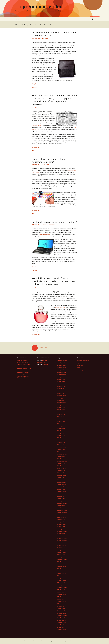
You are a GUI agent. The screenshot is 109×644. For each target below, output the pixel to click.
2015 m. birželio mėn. (61, 592)
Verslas (45, 107)
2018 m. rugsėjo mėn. (61, 501)
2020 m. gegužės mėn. (62, 461)
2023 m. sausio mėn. (61, 386)
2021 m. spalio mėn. (61, 421)
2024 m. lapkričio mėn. (62, 365)
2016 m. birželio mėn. (61, 564)
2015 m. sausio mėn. (61, 604)
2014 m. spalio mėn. (61, 611)
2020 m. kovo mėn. (61, 466)
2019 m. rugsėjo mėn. (61, 480)
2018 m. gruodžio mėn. (62, 496)
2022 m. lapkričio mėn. (62, 391)
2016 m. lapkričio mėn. (62, 552)
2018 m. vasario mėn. (61, 517)
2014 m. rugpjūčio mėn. (62, 615)
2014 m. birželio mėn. (61, 620)
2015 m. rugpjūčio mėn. (62, 587)
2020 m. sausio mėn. (61, 470)
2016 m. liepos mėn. (61, 562)
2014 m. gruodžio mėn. (62, 606)
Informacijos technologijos (49, 225)
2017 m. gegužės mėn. (62, 538)
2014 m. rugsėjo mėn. (61, 613)
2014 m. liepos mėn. (61, 618)
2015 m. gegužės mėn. (62, 594)
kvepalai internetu (60, 307)
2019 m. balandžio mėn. (62, 489)
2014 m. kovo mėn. (61, 627)
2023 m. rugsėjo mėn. (61, 372)
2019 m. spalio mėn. (61, 477)
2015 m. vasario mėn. (61, 601)
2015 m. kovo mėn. (61, 599)
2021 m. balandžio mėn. (62, 435)
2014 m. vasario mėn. (61, 630)
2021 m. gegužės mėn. (62, 433)
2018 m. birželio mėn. (61, 508)
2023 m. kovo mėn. (61, 382)
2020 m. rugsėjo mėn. (61, 452)
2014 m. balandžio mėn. (62, 625)
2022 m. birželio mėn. (61, 403)
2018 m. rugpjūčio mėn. (62, 503)
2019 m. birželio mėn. (61, 485)
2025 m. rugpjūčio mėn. (62, 361)
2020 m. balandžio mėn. (62, 463)
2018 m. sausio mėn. (61, 520)
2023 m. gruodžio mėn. (62, 370)
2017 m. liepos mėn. (61, 534)
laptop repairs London (44, 234)
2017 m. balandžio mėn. (62, 541)
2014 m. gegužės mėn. (62, 622)
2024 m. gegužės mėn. (62, 368)
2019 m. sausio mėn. (61, 494)
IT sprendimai (46, 165)
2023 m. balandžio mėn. (62, 379)
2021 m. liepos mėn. (61, 428)
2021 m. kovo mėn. (61, 438)
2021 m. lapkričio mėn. (62, 419)
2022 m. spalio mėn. (61, 393)
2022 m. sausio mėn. (61, 414)
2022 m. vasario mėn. (61, 412)
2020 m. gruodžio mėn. (62, 445)
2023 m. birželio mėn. (61, 375)
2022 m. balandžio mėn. (62, 407)
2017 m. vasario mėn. (61, 545)
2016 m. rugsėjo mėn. (61, 557)
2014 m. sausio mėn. (61, 632)
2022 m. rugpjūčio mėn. (62, 398)
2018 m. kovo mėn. (61, 515)
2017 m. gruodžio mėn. (62, 522)
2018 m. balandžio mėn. (62, 513)
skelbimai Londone (37, 126)
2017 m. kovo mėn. (61, 543)
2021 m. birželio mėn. (61, 431)
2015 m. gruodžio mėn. (62, 578)
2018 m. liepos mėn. (61, 506)
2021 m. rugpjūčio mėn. (62, 426)
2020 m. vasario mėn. (61, 468)
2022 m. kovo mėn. (61, 410)
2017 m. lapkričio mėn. (62, 524)
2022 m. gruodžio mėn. (62, 389)
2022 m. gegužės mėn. (62, 405)
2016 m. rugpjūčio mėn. (62, 559)
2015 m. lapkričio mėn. (62, 580)
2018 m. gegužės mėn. (62, 510)
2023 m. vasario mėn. (61, 384)
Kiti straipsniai (46, 38)
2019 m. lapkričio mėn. (62, 475)
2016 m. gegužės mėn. (62, 566)
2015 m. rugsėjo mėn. (61, 585)
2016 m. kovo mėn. (61, 571)
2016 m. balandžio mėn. (62, 569)
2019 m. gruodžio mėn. (62, 473)
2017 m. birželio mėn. (61, 536)
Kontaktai (17, 19)
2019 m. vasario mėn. (61, 492)
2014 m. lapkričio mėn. (62, 608)
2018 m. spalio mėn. (61, 499)
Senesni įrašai (40, 348)
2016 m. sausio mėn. (61, 576)
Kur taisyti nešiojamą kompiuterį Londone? (54, 222)
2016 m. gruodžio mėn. (62, 550)
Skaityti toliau (36, 84)
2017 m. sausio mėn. (61, 548)
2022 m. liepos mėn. (61, 400)
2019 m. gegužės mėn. (62, 487)
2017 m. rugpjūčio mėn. (62, 531)
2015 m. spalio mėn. (61, 583)
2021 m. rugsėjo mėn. (61, 424)
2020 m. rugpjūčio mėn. (62, 454)
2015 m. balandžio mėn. (62, 597)
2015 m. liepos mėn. (61, 590)
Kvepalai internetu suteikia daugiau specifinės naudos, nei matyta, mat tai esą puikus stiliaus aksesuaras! (53, 281)
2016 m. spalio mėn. (61, 555)
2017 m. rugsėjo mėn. (61, 529)
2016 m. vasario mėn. (61, 573)
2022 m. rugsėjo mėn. (61, 396)
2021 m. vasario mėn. (61, 440)
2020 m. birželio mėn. (61, 459)
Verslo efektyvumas (81, 370)
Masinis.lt (71, 322)
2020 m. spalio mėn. (61, 449)
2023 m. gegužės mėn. (62, 377)
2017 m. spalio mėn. (61, 527)
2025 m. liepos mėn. (61, 363)
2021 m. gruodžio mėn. (62, 417)
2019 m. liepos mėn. (61, 482)
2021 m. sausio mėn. (61, 442)
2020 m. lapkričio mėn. (62, 447)
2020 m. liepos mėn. (61, 456)
